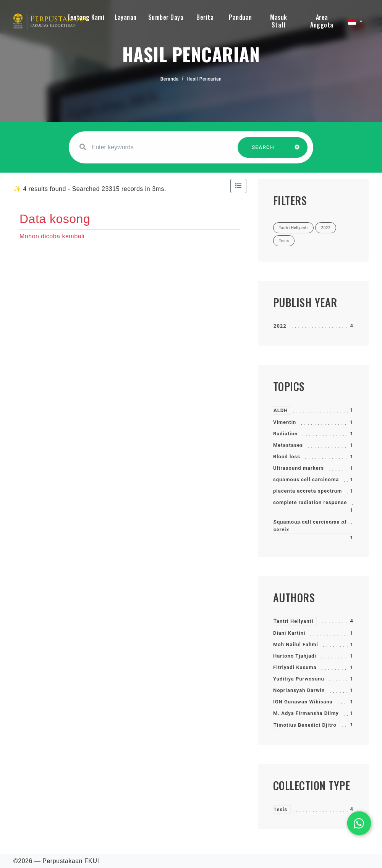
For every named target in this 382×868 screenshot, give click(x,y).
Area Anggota (322, 21)
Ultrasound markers (299, 468)
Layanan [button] (126, 17)
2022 (280, 326)
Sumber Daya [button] (166, 17)
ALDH (281, 410)
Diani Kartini (289, 633)
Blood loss (287, 457)
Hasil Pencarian (204, 79)
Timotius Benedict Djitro (305, 725)
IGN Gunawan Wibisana (303, 702)
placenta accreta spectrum (308, 491)
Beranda (170, 79)
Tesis (280, 809)
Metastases (288, 445)
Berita (205, 17)
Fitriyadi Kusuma (295, 667)
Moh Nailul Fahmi (296, 644)
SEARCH (263, 151)
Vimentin (285, 422)
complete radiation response (310, 502)
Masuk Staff (279, 21)
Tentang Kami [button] (86, 17)
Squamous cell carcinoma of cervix (310, 526)
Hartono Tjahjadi (295, 656)
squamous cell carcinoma (306, 479)
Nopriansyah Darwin (299, 690)
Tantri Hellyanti (293, 621)
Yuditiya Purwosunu (299, 679)
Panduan (240, 17)
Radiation (285, 434)
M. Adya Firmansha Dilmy (306, 713)
